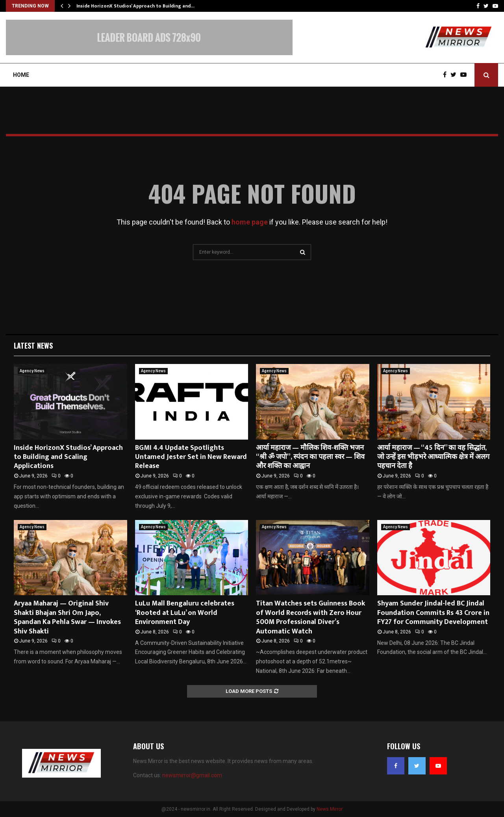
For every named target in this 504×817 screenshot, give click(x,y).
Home (21, 75)
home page (250, 222)
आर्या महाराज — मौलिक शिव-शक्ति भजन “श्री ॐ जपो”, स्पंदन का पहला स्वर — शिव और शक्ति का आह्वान (310, 457)
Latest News (33, 345)
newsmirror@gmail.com (192, 775)
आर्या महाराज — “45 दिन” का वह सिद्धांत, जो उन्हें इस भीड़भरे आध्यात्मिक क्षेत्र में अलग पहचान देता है (433, 457)
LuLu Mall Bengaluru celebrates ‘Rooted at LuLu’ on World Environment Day (185, 613)
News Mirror (330, 809)
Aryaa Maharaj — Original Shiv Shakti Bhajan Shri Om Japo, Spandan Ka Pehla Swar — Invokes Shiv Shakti (67, 617)
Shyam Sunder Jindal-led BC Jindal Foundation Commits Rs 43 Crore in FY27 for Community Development (433, 613)
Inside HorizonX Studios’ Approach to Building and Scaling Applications (68, 457)
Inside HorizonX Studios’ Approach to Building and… (135, 6)
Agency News (32, 371)
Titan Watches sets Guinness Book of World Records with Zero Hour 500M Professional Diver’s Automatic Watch (310, 617)
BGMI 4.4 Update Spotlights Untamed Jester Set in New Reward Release (191, 457)
